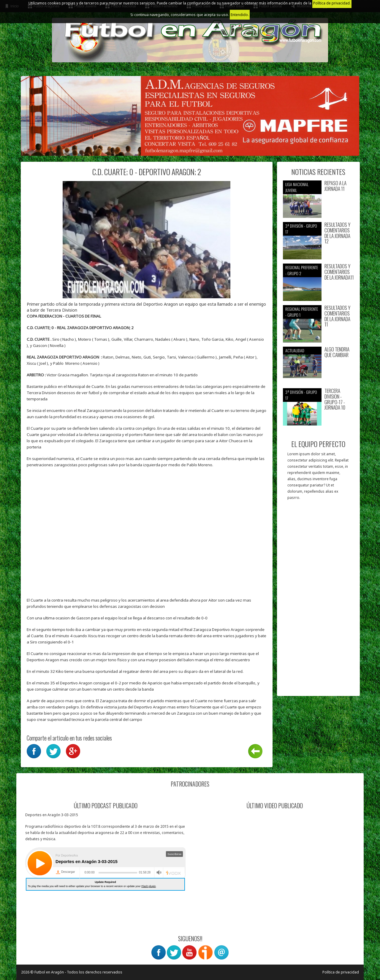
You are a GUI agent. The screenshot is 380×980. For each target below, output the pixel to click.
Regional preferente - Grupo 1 (302, 312)
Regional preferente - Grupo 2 (302, 270)
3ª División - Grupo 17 (301, 229)
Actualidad (295, 350)
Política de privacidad (341, 972)
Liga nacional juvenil (297, 187)
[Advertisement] (318, 601)
